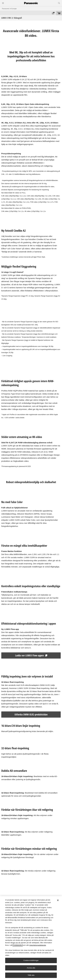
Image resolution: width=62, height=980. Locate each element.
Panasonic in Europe (9, 9)
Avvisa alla (31, 968)
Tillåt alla (31, 975)
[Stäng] (58, 900)
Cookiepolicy (18, 945)
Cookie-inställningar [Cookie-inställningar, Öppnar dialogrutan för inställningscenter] (31, 960)
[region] (31, 938)
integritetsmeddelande (38, 945)
